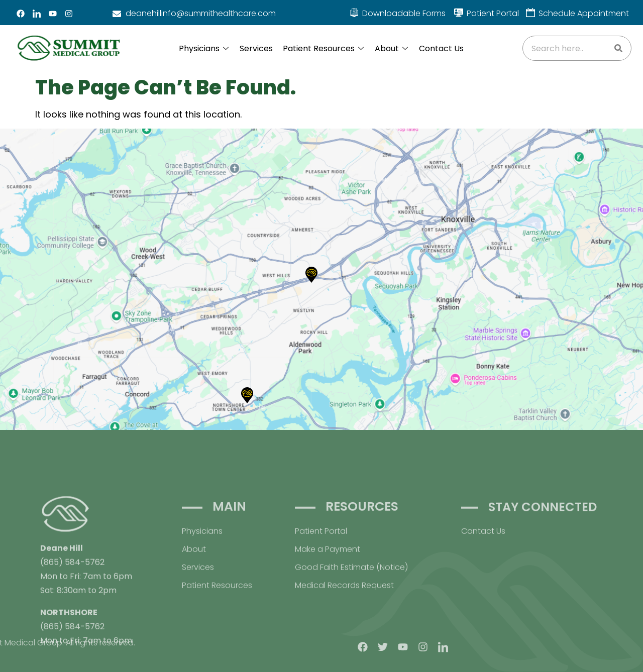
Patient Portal (493, 13)
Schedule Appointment (584, 13)
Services (256, 48)
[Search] (618, 48)
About (391, 48)
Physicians (204, 48)
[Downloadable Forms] (354, 13)
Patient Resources (323, 48)
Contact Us (441, 48)
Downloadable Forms (404, 13)
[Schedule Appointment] (530, 13)
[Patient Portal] (459, 13)
